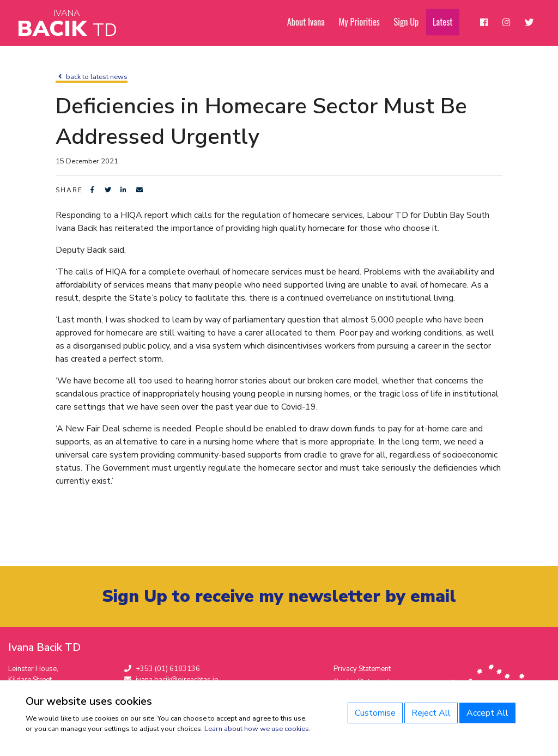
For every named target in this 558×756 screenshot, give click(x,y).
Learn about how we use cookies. (257, 729)
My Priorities (365, 22)
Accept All (487, 713)
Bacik (67, 24)
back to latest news (92, 77)
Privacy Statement (362, 669)
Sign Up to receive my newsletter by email (279, 597)
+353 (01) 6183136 (162, 669)
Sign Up (411, 22)
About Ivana (313, 22)
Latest (447, 22)
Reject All (431, 713)
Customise (375, 713)
